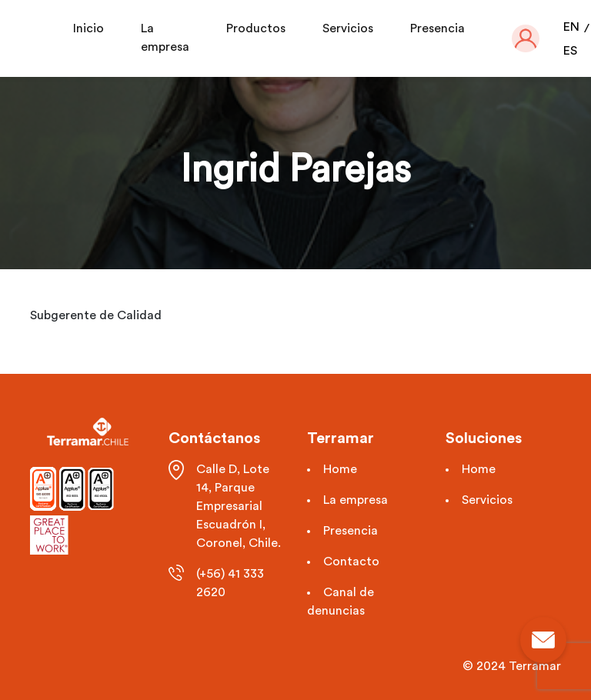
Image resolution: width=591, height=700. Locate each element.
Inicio (88, 28)
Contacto (351, 562)
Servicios (348, 28)
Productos (256, 28)
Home (340, 469)
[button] (526, 38)
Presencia (437, 28)
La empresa (356, 500)
